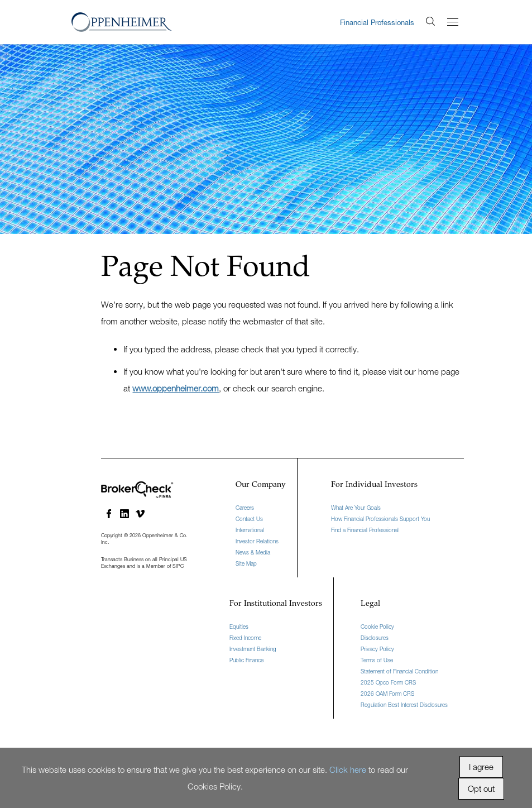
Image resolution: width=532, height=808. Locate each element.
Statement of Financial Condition (399, 671)
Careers (245, 508)
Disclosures (375, 638)
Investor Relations (257, 541)
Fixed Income (245, 638)
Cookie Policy (377, 627)
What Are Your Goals (356, 508)
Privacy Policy (377, 649)
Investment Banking (253, 649)
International (250, 530)
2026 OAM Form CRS (387, 694)
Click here (348, 769)
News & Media (253, 552)
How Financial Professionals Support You (380, 519)
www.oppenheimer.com (176, 388)
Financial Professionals (377, 22)
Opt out (481, 788)
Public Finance (246, 660)
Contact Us (249, 519)
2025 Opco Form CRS (388, 682)
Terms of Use (377, 660)
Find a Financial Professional (365, 530)
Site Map (246, 563)
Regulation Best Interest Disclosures (404, 705)
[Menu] (453, 22)
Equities (239, 627)
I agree (481, 767)
